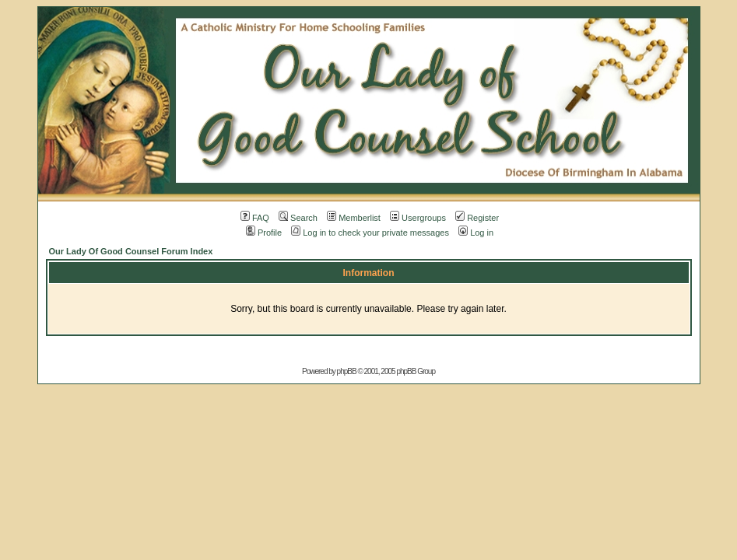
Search (298, 218)
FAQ (255, 218)
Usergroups (418, 218)
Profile (264, 233)
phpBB (347, 371)
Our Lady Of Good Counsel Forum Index (131, 251)
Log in (476, 233)
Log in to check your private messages (370, 233)
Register (477, 218)
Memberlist (354, 218)
